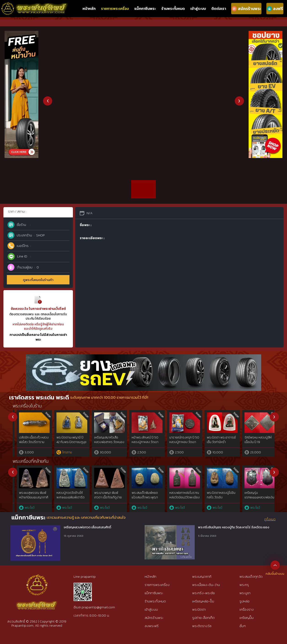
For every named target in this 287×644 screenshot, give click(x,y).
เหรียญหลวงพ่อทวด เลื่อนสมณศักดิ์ (87, 527)
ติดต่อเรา (219, 8)
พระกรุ (244, 585)
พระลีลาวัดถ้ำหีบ (176, 493)
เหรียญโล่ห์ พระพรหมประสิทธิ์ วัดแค (142, 440)
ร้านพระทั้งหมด (173, 8)
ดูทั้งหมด (270, 519)
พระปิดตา (199, 609)
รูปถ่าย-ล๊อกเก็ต (203, 618)
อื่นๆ (243, 626)
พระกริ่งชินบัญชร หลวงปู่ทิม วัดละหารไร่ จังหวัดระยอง (234, 527)
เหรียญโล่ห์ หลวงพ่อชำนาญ (28, 440)
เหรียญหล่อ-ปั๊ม (203, 601)
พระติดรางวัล (202, 626)
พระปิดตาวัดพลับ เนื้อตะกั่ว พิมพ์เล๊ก (29, 495)
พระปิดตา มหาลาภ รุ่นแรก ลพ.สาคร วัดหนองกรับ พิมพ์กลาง (217, 442)
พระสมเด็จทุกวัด (251, 576)
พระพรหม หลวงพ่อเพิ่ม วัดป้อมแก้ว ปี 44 (180, 440)
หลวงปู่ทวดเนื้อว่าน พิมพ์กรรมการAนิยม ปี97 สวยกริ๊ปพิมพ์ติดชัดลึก (104, 500)
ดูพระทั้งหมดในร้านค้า (38, 280)
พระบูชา (245, 593)
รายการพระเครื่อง (115, 8)
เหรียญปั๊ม (247, 618)
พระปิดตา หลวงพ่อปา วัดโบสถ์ (66, 440)
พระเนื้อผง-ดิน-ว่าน (206, 585)
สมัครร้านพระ (154, 618)
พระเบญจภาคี (202, 576)
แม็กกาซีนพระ (145, 8)
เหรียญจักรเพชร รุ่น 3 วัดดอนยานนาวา (104, 440)
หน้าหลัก (89, 8)
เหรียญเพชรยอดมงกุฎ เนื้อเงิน (255, 440)
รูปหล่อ (244, 601)
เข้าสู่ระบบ (198, 8)
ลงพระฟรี (152, 626)
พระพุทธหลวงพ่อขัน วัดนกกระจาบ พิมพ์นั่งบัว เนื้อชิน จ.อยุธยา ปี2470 (68, 497)
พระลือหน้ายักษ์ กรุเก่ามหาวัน (142, 495)
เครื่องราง (247, 609)
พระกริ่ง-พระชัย (203, 593)
